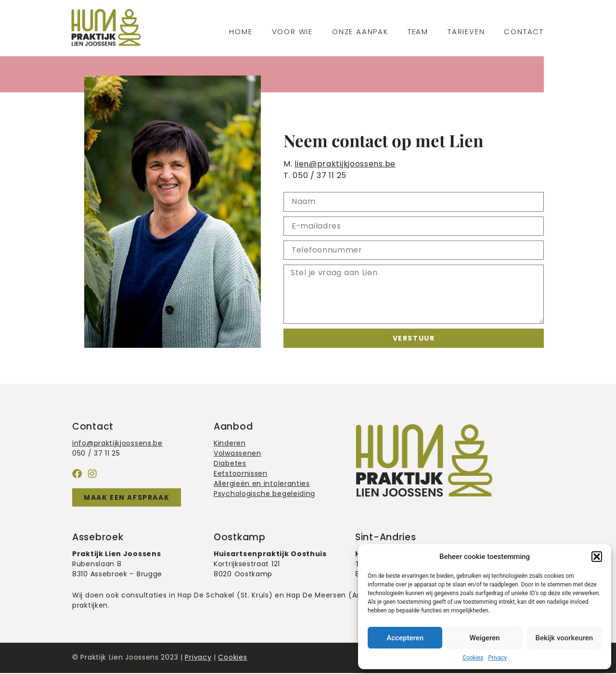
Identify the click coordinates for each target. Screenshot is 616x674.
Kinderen (230, 444)
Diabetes (230, 464)
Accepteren (405, 638)
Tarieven (466, 32)
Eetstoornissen (241, 474)
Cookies (473, 658)
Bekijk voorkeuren (564, 638)
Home (241, 32)
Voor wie (292, 32)
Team (418, 32)
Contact (524, 32)
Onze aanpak (360, 32)
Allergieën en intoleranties (262, 484)
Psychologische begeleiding (264, 494)
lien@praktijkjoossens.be (345, 164)
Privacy (497, 658)
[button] (597, 557)
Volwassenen (237, 454)
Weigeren (485, 638)
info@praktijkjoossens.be (117, 444)
